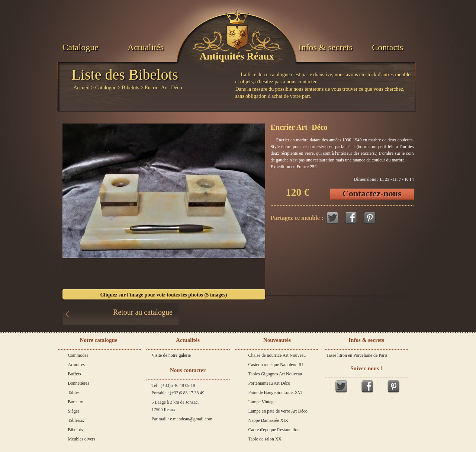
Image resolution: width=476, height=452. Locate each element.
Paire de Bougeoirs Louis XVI (276, 392)
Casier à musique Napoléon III (276, 365)
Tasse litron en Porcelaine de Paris (357, 355)
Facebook (351, 218)
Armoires (76, 365)
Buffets (75, 374)
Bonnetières (79, 383)
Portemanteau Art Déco (269, 383)
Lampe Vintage (262, 402)
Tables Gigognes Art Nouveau (275, 374)
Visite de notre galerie (171, 355)
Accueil (82, 88)
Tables (74, 392)
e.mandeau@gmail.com (191, 419)
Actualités (146, 47)
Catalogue (81, 47)
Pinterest (370, 218)
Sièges (74, 411)
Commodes (78, 355)
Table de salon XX (265, 439)
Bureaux (76, 402)
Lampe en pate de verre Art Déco (278, 411)
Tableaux (76, 420)
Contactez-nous (372, 193)
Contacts (387, 47)
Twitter (332, 218)
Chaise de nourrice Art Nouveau (277, 355)
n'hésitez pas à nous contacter (286, 82)
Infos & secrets (325, 47)
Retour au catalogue (143, 312)
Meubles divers (82, 439)
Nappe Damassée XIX (268, 420)
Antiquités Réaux (237, 56)
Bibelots (131, 88)
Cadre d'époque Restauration (274, 430)
